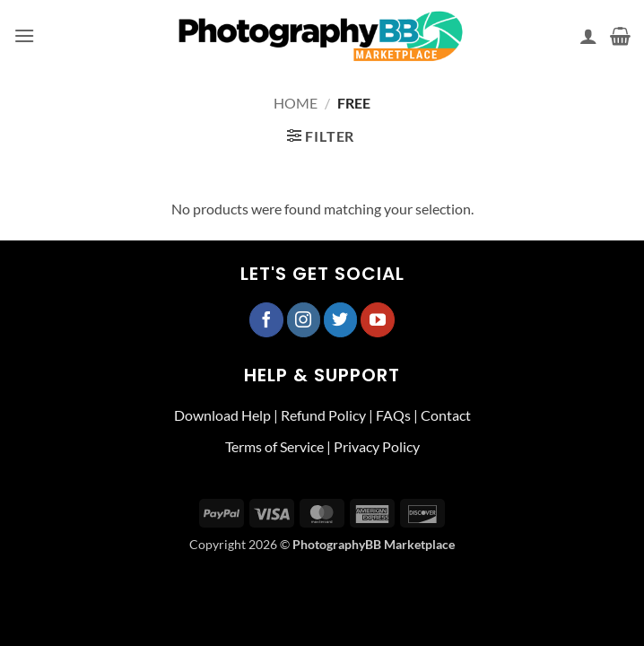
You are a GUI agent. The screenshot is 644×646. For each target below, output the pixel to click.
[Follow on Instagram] (304, 319)
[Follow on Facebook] (266, 319)
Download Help (222, 415)
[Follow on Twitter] (341, 319)
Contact (446, 415)
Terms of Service (274, 446)
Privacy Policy (377, 446)
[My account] (588, 36)
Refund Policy (323, 415)
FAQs (393, 415)
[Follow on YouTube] (378, 319)
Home (296, 103)
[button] (24, 35)
